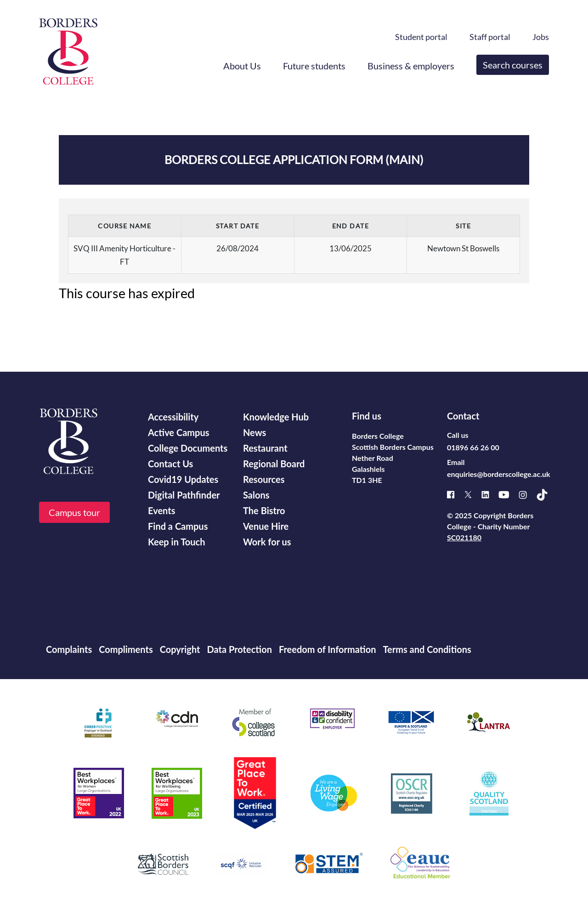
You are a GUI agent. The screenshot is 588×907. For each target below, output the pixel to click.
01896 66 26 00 (473, 447)
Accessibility (173, 417)
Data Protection (240, 649)
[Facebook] (455, 495)
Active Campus (178, 432)
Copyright (180, 649)
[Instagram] (527, 495)
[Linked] (490, 495)
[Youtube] (509, 495)
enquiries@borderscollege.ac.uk (499, 474)
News (254, 432)
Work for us (267, 542)
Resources (264, 479)
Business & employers (411, 66)
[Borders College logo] (68, 51)
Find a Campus (178, 526)
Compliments (126, 649)
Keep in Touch (176, 542)
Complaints (69, 649)
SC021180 (464, 537)
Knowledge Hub (276, 417)
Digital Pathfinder (184, 495)
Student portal (421, 37)
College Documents (188, 448)
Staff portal (490, 37)
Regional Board (274, 464)
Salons (256, 495)
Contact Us (170, 464)
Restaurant (265, 448)
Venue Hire (266, 526)
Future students (314, 66)
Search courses (513, 65)
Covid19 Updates (183, 479)
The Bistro (264, 510)
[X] (473, 495)
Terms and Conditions (427, 649)
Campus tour (74, 512)
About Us (242, 66)
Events (161, 510)
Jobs (541, 37)
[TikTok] (547, 495)
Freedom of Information (328, 649)
